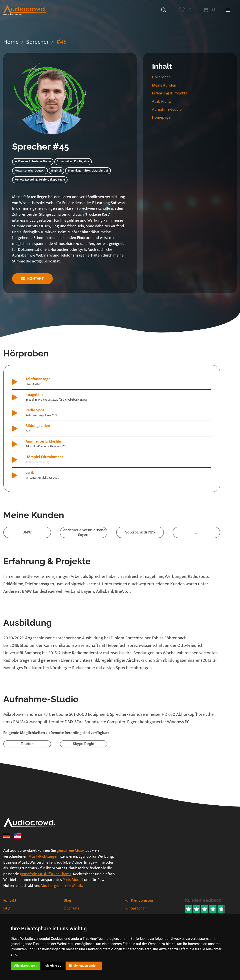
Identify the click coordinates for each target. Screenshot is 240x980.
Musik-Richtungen (43, 857)
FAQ (7, 908)
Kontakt (32, 279)
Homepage (161, 118)
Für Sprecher (135, 908)
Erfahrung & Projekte (170, 93)
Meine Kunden (164, 85)
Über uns (71, 908)
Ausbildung (161, 101)
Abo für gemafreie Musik (61, 886)
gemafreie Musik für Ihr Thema (46, 874)
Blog (68, 900)
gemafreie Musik (71, 851)
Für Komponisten (139, 900)
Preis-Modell (73, 880)
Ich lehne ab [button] (53, 966)
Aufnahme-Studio (167, 110)
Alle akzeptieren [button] (25, 966)
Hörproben (161, 77)
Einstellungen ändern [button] (84, 966)
